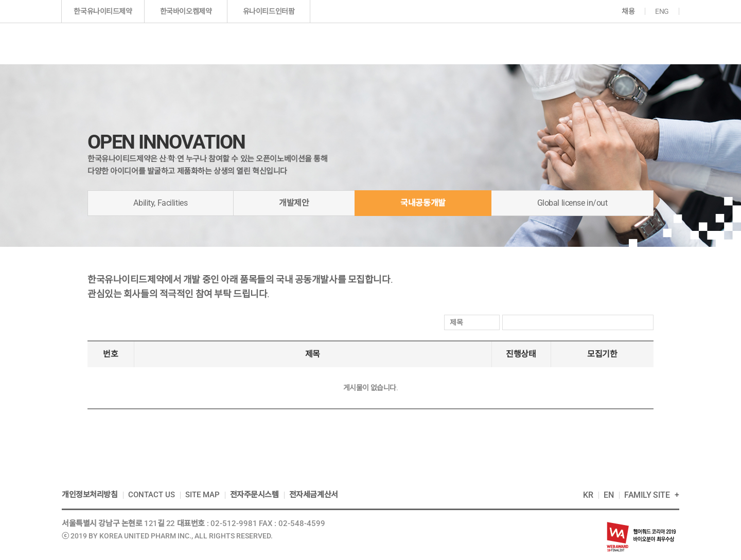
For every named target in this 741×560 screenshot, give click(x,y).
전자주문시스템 (254, 495)
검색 (644, 323)
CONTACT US (152, 495)
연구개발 (427, 43)
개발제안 (294, 203)
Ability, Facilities (160, 203)
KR (588, 495)
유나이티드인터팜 (269, 11)
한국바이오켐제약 (186, 11)
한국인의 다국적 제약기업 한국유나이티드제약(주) (120, 43)
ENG (662, 11)
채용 (628, 11)
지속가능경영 (571, 43)
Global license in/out (572, 203)
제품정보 (358, 43)
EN (609, 495)
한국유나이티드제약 (103, 11)
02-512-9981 (234, 523)
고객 (639, 43)
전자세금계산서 (314, 495)
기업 (288, 43)
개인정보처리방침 (90, 495)
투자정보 (494, 43)
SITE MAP (202, 495)
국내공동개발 (423, 203)
